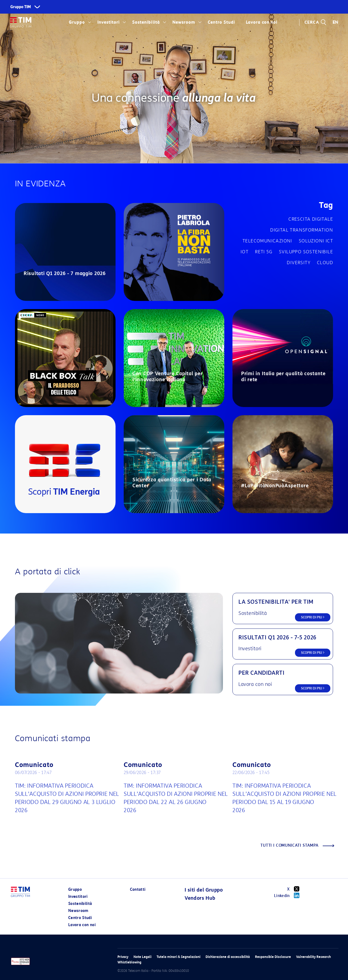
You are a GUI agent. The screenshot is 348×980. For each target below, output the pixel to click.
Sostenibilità (146, 22)
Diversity (299, 263)
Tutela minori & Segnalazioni (178, 957)
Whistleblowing (129, 962)
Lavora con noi (262, 22)
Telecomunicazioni (267, 241)
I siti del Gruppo (204, 890)
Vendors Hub (200, 898)
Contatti (138, 890)
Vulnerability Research (313, 957)
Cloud (325, 263)
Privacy (123, 957)
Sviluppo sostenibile (306, 252)
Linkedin (289, 895)
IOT (245, 252)
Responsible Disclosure (273, 957)
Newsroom (184, 22)
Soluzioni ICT (316, 241)
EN (335, 22)
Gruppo (77, 22)
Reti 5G (264, 252)
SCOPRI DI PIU (313, 617)
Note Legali (142, 957)
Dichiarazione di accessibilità (228, 957)
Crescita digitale (311, 219)
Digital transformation (302, 230)
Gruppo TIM (21, 7)
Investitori (108, 22)
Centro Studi (221, 22)
